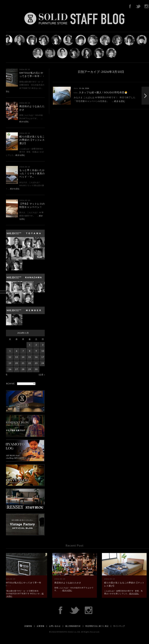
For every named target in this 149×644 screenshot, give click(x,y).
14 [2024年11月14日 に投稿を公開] (23, 357)
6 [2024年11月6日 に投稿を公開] (17, 351)
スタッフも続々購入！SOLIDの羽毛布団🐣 (103, 92)
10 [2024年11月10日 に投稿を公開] (43, 351)
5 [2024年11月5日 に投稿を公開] (10, 351)
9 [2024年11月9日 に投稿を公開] (36, 351)
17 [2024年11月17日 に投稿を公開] (43, 357)
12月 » (42, 375)
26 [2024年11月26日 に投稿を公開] (10, 369)
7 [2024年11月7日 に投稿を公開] (23, 351)
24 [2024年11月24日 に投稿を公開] (43, 363)
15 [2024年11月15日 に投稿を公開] (30, 357)
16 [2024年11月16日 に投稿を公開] (36, 357)
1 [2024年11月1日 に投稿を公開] (30, 345)
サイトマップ (119, 626)
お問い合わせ (55, 626)
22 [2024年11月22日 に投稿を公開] (30, 363)
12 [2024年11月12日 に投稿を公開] (10, 357)
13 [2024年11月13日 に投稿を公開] (17, 357)
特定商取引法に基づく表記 (97, 626)
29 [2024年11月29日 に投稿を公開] (30, 369)
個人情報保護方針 (73, 626)
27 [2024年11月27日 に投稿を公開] (17, 369)
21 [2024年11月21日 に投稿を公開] (23, 363)
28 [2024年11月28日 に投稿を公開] (23, 369)
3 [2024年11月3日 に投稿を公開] (43, 345)
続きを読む (24, 122)
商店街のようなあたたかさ (68, 583)
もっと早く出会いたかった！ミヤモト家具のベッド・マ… (32, 173)
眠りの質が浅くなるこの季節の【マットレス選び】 (32, 140)
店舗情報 (28, 626)
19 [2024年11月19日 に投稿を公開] (10, 363)
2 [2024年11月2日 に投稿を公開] (36, 345)
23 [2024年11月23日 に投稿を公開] (36, 363)
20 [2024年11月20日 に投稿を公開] (17, 363)
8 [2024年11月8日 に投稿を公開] (30, 351)
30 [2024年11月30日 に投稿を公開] (36, 369)
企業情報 (41, 626)
